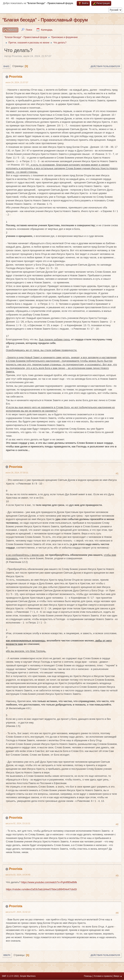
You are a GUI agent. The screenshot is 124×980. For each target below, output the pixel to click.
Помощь (88, 976)
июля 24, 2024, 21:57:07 (17, 82)
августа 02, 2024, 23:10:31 (18, 823)
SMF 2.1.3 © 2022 (10, 976)
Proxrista (16, 77)
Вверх (7, 955)
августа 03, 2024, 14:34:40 (18, 875)
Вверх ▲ (118, 976)
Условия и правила (103, 976)
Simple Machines (28, 976)
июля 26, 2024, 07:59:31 (17, 473)
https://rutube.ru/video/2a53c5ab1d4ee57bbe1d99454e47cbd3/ (41, 889)
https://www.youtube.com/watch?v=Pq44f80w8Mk (49, 882)
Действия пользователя (105, 66)
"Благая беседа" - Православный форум (45, 20)
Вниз (6, 66)
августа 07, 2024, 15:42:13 (18, 912)
